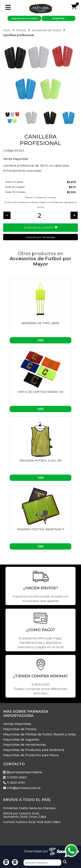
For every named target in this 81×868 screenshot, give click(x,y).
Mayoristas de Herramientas (25, 745)
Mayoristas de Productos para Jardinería (34, 750)
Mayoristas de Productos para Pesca (31, 755)
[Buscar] (42, 863)
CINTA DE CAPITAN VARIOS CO (40, 392)
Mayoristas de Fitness (20, 729)
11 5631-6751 (14, 783)
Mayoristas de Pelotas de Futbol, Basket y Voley (40, 734)
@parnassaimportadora (23, 772)
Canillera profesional (19, 35)
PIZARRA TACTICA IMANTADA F (41, 529)
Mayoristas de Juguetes (21, 740)
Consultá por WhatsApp (40, 237)
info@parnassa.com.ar (22, 788)
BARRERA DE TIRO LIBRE (40, 323)
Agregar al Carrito (41, 228)
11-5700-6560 (15, 778)
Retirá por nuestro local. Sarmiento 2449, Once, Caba (25, 815)
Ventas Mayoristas (17, 724)
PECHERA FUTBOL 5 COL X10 (41, 460)
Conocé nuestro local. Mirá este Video (32, 822)
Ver (40, 340)
